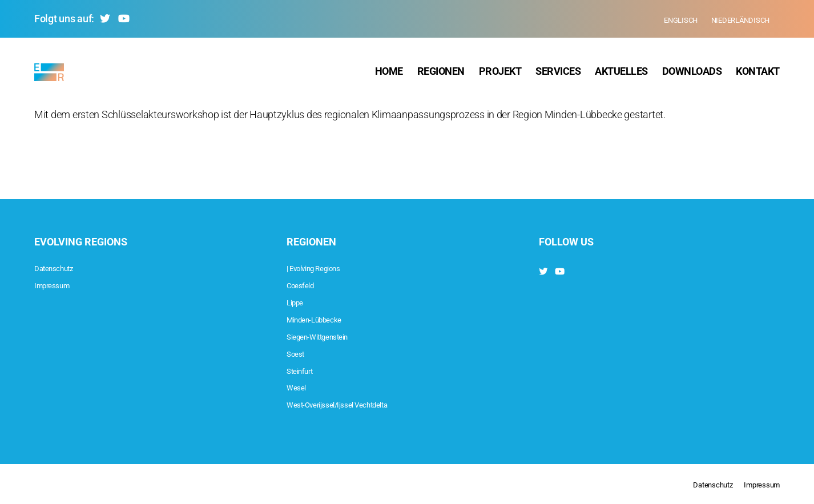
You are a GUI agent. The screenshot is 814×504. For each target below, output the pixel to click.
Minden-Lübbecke (325, 319)
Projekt (500, 74)
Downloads (692, 74)
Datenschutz (61, 267)
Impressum (59, 285)
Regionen (441, 74)
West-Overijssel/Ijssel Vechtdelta (355, 404)
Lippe (298, 302)
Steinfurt (305, 370)
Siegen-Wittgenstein (329, 336)
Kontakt (758, 74)
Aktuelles (621, 74)
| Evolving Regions (324, 267)
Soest (299, 353)
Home (389, 74)
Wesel (300, 387)
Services (558, 74)
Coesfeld (305, 285)
